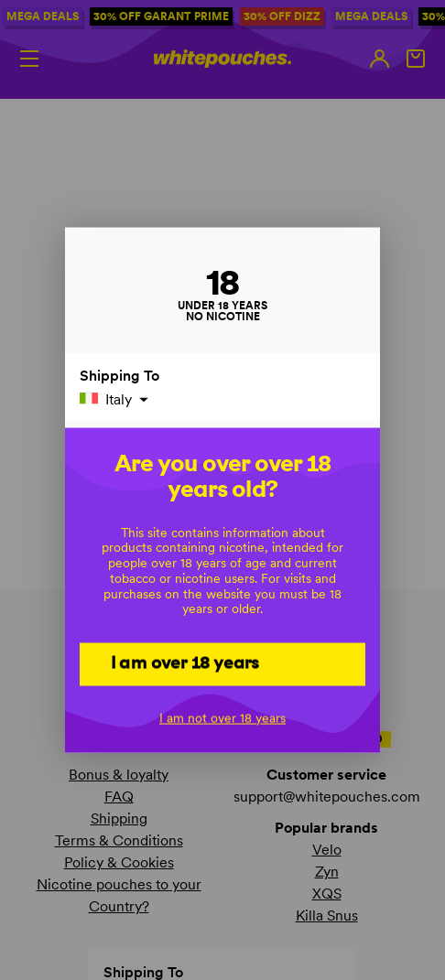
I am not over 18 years (222, 717)
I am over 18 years (185, 662)
